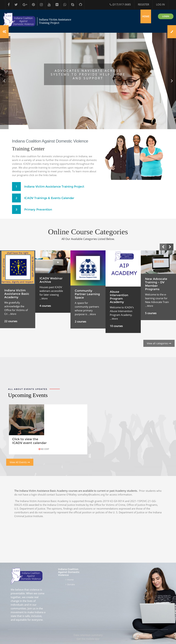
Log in (160, 4)
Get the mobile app (88, 639)
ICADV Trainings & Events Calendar (51, 208)
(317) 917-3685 (120, 4)
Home (70, 580)
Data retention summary (88, 635)
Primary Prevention (39, 219)
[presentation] (163, 257)
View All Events (20, 472)
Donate (71, 585)
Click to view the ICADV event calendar (29, 451)
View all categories (159, 353)
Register (143, 4)
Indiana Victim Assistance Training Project (56, 196)
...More (12, 323)
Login (166, 26)
